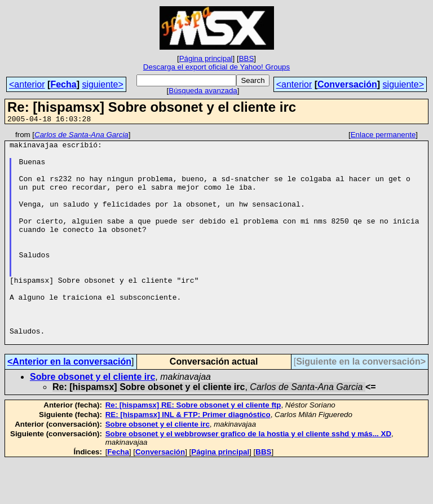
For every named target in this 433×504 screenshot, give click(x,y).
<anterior (27, 84)
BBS (247, 58)
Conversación (347, 84)
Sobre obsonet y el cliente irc (92, 419)
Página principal (206, 58)
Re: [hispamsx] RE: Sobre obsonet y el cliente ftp (193, 447)
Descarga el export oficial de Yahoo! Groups (216, 67)
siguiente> (102, 84)
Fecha (63, 84)
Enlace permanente (383, 136)
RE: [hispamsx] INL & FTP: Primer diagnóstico (188, 457)
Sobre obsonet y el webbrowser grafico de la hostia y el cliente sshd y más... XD (248, 476)
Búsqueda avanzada (203, 91)
